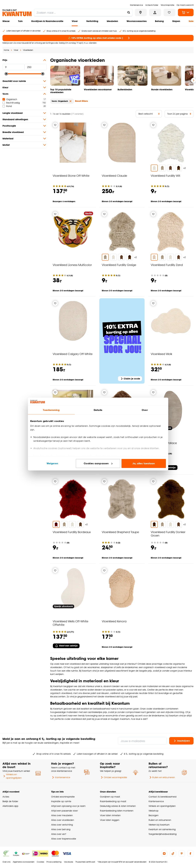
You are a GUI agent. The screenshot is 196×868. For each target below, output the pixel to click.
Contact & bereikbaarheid (162, 797)
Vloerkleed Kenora (114, 621)
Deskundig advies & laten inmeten (118, 806)
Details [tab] (98, 410)
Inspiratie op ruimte (61, 801)
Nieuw (6, 21)
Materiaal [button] (24, 139)
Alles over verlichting (62, 825)
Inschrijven (181, 741)
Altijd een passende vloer (64, 811)
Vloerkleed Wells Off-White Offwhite (70, 623)
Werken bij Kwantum (159, 825)
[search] (83, 12)
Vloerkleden (28, 50)
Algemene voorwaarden (24, 862)
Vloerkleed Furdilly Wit (166, 176)
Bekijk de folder (10, 801)
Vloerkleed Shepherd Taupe (120, 532)
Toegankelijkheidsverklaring (163, 834)
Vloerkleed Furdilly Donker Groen (168, 534)
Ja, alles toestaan (144, 463)
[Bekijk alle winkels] (141, 12)
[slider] (6, 74)
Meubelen (112, 21)
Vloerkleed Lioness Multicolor (72, 265)
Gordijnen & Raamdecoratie (47, 21)
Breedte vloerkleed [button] (24, 132)
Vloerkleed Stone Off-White (71, 176)
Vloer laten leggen (110, 820)
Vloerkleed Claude (114, 176)
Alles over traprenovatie (64, 839)
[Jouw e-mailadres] (142, 741)
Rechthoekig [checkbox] (11, 103)
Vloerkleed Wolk (161, 354)
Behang (159, 21)
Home (6, 50)
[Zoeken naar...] (129, 12)
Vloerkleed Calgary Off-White (73, 354)
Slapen (176, 21)
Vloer (75, 21)
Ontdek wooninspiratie (114, 777)
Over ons (6, 862)
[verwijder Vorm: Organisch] (70, 101)
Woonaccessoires (137, 21)
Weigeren (52, 463)
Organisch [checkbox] (10, 99)
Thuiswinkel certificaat (85, 862)
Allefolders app (10, 806)
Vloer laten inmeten (110, 815)
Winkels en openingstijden (12, 776)
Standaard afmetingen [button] (24, 119)
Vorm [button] (24, 94)
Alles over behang (61, 829)
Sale (191, 21)
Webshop (154, 811)
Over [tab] (145, 410)
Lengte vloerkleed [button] (24, 113)
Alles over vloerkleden (63, 820)
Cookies (40, 862)
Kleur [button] (24, 88)
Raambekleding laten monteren (117, 811)
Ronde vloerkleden (162, 89)
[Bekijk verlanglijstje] (169, 12)
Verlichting (92, 21)
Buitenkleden (125, 89)
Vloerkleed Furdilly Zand (167, 265)
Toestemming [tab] (51, 410)
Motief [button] (24, 145)
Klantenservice (61, 777)
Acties (6, 797)
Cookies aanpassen (98, 463)
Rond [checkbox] (7, 106)
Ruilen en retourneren (162, 777)
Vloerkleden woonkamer (98, 89)
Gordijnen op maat (110, 797)
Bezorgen (154, 815)
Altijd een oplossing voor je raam (68, 806)
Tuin (20, 21)
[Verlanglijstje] (55, 125)
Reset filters (81, 101)
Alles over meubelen (62, 815)
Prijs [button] (24, 60)
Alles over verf (58, 834)
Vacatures (68, 862)
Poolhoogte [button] (24, 126)
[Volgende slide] (194, 80)
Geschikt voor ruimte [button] (24, 81)
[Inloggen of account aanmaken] (155, 12)
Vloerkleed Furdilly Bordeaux (72, 532)
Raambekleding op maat (113, 801)
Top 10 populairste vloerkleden (61, 91)
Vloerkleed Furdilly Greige (119, 265)
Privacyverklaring (54, 862)
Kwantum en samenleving (162, 829)
